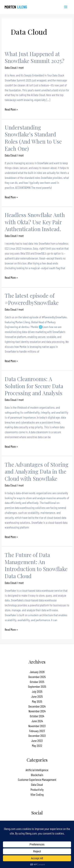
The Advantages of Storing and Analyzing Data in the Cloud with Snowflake (37, 471)
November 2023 (37, 726)
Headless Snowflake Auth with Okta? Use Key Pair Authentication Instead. (35, 222)
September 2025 (37, 686)
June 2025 (37, 696)
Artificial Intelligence (37, 770)
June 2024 (37, 721)
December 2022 (37, 736)
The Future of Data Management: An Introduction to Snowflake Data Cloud (36, 565)
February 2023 (37, 731)
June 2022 (37, 741)
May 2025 (37, 701)
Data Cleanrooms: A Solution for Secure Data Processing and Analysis (34, 386)
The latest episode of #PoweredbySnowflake (32, 299)
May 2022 (37, 745)
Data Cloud (11, 67)
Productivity (37, 789)
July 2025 (37, 691)
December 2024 (37, 706)
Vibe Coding (37, 794)
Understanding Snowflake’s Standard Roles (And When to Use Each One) (33, 138)
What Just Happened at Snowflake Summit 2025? (35, 57)
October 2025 (37, 682)
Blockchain (37, 775)
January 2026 (37, 672)
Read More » (11, 109)
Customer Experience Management (37, 780)
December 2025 (37, 677)
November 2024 (37, 711)
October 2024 (37, 716)
